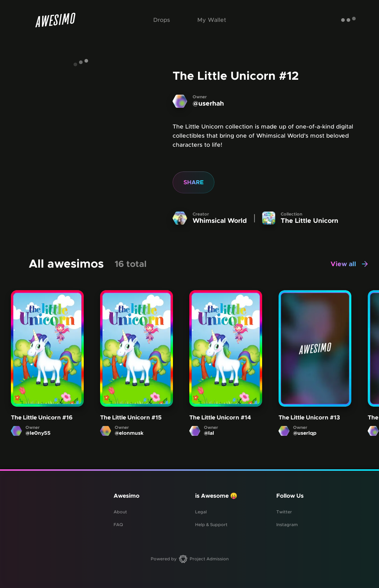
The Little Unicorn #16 (42, 418)
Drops (162, 20)
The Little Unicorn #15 (131, 418)
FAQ (118, 525)
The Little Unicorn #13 (309, 418)
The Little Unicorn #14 (220, 418)
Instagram (287, 525)
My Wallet (212, 20)
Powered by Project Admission (190, 559)
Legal (201, 512)
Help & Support (211, 525)
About (120, 512)
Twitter (284, 512)
